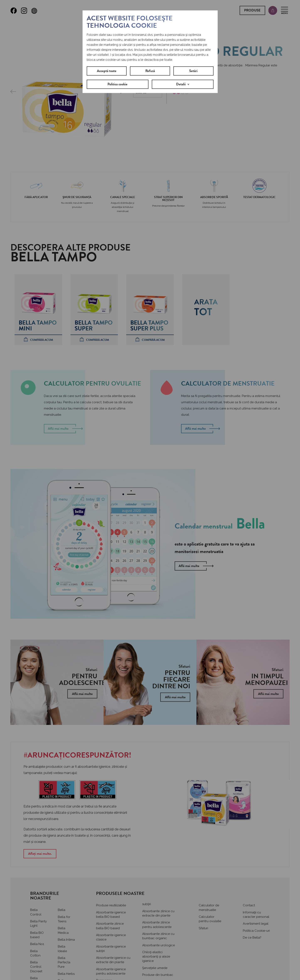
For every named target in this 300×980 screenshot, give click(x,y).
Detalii (181, 84)
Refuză (150, 71)
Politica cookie (117, 84)
